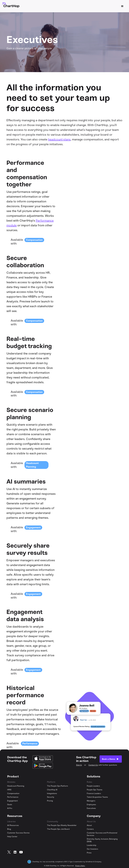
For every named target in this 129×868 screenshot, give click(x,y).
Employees (91, 805)
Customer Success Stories (18, 833)
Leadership (92, 845)
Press (89, 853)
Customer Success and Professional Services (102, 834)
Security (51, 797)
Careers (90, 829)
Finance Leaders (94, 793)
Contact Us (93, 765)
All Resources (13, 825)
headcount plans (59, 139)
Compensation (34, 240)
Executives (91, 808)
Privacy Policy (80, 866)
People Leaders (93, 786)
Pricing (50, 801)
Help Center (12, 837)
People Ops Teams (95, 790)
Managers (91, 801)
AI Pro (10, 808)
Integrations (52, 793)
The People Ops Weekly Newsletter (62, 825)
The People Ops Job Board (58, 829)
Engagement (33, 527)
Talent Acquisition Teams (97, 797)
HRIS (9, 790)
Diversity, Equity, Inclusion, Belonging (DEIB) (102, 840)
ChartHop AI (52, 790)
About (89, 825)
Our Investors (92, 849)
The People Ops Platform (57, 786)
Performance (30, 744)
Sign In (79, 765)
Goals (10, 805)
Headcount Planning (16, 786)
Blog (9, 829)
